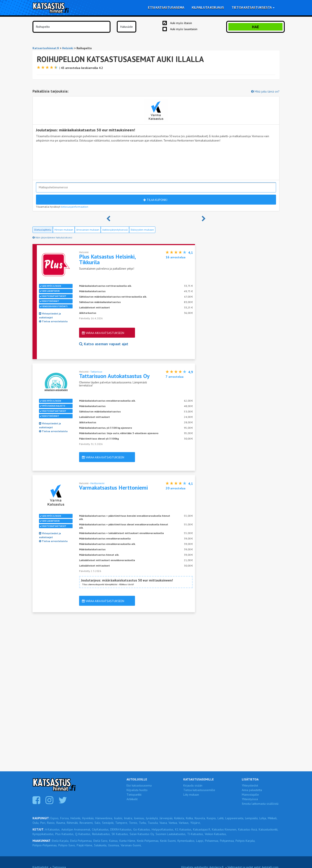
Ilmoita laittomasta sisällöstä (260, 804)
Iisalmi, (118, 818)
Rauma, (61, 823)
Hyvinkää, (88, 818)
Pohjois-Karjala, (245, 841)
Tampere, (122, 823)
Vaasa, (163, 823)
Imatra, (128, 818)
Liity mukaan (191, 795)
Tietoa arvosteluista (53, 321)
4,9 (190, 372)
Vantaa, (173, 823)
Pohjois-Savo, (67, 845)
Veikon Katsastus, (216, 834)
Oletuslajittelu (43, 230)
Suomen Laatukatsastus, (171, 834)
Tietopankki (134, 795)
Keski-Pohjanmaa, (148, 841)
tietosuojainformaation (75, 207)
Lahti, (221, 818)
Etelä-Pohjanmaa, (81, 841)
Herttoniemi (97, 483)
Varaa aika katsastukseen (103, 333)
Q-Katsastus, (83, 834)
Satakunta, (101, 845)
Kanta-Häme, (128, 841)
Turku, (143, 823)
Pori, (43, 823)
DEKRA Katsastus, (121, 829)
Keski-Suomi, (168, 841)
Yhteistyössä (250, 799)
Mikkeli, (273, 818)
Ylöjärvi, (195, 823)
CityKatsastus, (101, 829)
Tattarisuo (96, 372)
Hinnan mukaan (64, 230)
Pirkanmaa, (212, 841)
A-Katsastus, (53, 829)
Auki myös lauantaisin (184, 29)
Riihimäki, (73, 823)
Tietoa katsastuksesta (253, 8)
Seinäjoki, (108, 823)
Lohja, (263, 818)
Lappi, (200, 841)
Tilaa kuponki (155, 200)
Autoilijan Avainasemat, (76, 829)
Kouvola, (200, 818)
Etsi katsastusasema (166, 8)
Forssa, (65, 818)
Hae (255, 27)
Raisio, (51, 823)
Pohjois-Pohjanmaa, (45, 845)
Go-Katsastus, (142, 829)
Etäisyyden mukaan (142, 230)
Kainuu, (114, 841)
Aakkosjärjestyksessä (115, 230)
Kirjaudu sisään (193, 785)
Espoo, (55, 818)
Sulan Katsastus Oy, (142, 834)
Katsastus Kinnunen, (224, 829)
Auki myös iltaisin (181, 23)
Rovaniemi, (86, 823)
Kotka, (190, 818)
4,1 (190, 252)
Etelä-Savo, (101, 841)
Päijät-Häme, (85, 845)
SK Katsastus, (120, 834)
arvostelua (175, 257)
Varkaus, (184, 823)
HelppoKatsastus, (163, 829)
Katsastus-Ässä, (248, 829)
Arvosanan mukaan (88, 230)
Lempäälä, (252, 818)
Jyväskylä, (152, 818)
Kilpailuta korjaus (208, 8)
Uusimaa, (114, 845)
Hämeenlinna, (104, 818)
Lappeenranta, (235, 818)
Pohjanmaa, (227, 841)
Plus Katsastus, (65, 834)
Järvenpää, (166, 818)
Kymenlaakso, (186, 841)
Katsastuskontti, (268, 829)
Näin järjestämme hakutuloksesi (52, 237)
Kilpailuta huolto (137, 790)
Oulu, (36, 823)
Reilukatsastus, (101, 834)
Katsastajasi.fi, (202, 829)
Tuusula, (153, 823)
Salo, (98, 823)
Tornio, (133, 823)
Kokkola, (180, 818)
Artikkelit (132, 799)
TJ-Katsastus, (195, 834)
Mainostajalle (250, 795)
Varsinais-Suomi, (131, 845)
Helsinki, (76, 818)
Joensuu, (139, 818)
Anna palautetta (252, 790)
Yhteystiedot (250, 785)
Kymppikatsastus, (43, 834)
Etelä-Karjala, (61, 841)
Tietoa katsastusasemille (199, 790)
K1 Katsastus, (184, 829)
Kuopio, (212, 818)
